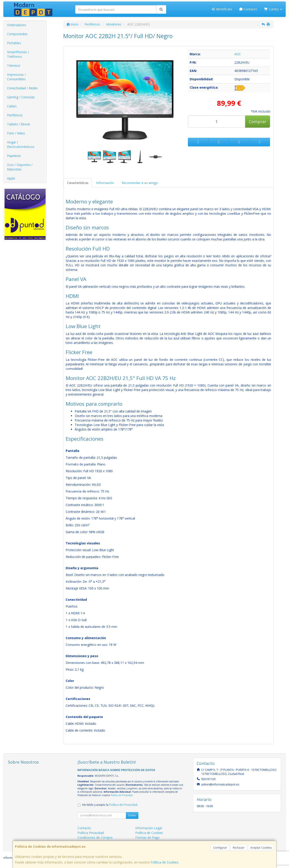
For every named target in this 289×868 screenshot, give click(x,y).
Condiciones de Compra (95, 837)
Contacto (248, 9)
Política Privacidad (91, 833)
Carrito (273, 9)
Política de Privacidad (122, 795)
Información (105, 183)
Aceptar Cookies (261, 848)
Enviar (132, 815)
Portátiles (14, 43)
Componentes (17, 34)
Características (78, 183)
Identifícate (221, 9)
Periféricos (15, 115)
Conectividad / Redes (22, 88)
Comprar (258, 122)
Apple (11, 178)
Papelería (14, 156)
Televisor (14, 66)
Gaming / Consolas (21, 97)
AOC (238, 54)
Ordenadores (17, 25)
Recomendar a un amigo (140, 183)
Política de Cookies (164, 862)
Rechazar (239, 848)
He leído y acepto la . (110, 805)
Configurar (220, 848)
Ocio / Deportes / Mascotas (20, 167)
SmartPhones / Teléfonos (18, 54)
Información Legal (149, 828)
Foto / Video (16, 133)
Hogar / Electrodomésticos (21, 144)
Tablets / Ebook (19, 124)
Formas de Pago (147, 837)
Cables (12, 106)
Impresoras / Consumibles (16, 77)
